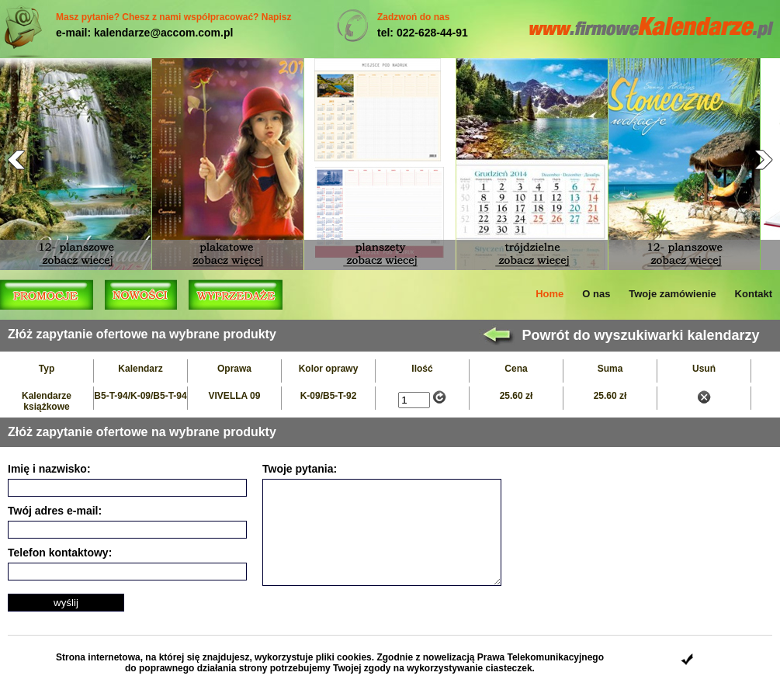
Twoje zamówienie (672, 294)
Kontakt (754, 294)
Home (549, 294)
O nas (596, 294)
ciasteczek (509, 668)
